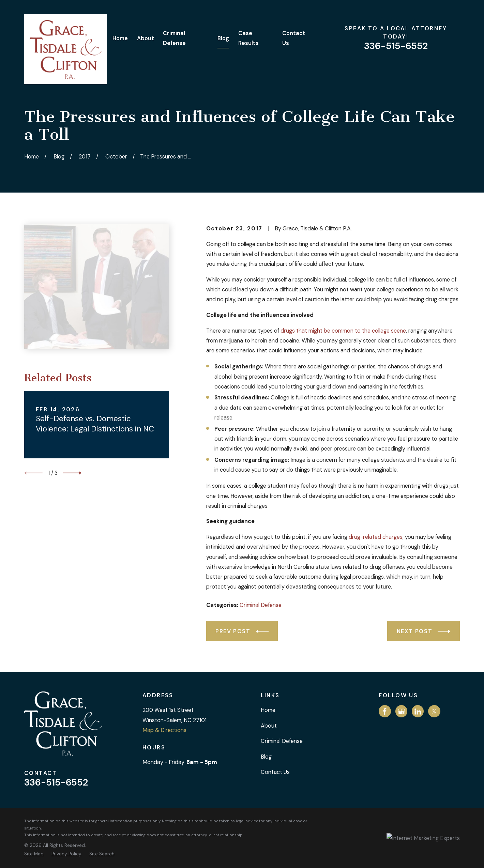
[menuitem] (34, 854)
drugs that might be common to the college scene (343, 331)
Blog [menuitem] (223, 38)
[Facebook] (385, 712)
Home (268, 710)
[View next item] (72, 473)
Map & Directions (164, 730)
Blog (266, 757)
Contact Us (275, 772)
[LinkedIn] (418, 712)
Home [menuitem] (120, 38)
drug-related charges (376, 537)
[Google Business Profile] (402, 712)
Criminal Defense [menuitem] (174, 38)
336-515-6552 (396, 46)
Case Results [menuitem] (248, 38)
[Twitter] (434, 712)
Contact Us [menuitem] (294, 38)
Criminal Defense (261, 605)
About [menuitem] (146, 38)
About (269, 726)
